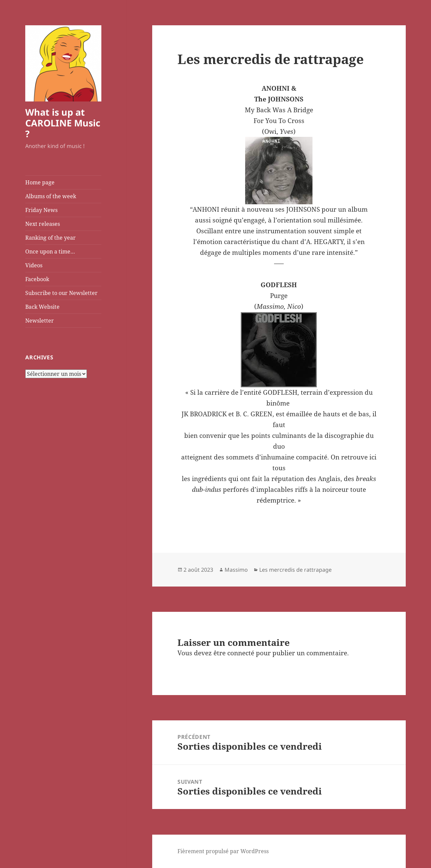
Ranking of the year (51, 238)
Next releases (43, 224)
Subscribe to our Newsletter (61, 293)
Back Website (42, 307)
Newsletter (40, 321)
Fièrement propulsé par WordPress (223, 851)
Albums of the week (51, 196)
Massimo (236, 570)
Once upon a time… (50, 251)
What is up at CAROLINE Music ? (63, 123)
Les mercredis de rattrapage (295, 570)
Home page (40, 182)
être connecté (234, 653)
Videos (34, 265)
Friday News (41, 210)
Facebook (37, 279)
